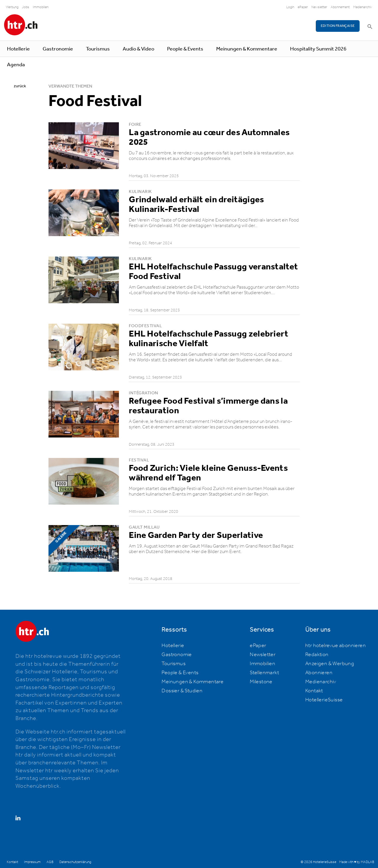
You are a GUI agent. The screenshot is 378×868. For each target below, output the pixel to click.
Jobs (26, 7)
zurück (20, 86)
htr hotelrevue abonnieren (335, 646)
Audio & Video (138, 49)
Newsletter (319, 7)
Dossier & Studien (182, 691)
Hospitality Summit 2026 (318, 49)
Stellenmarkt (264, 673)
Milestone (261, 682)
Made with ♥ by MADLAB (357, 862)
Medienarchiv (363, 7)
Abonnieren (319, 673)
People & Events (185, 49)
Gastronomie (58, 49)
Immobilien (41, 7)
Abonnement (340, 7)
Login (290, 7)
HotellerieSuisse (324, 700)
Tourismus (98, 49)
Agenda (16, 65)
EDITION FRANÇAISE (338, 26)
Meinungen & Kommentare (247, 49)
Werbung (12, 7)
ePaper (303, 7)
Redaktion (317, 655)
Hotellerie (18, 49)
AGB (50, 862)
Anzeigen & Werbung (330, 664)
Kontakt (314, 691)
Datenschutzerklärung (75, 862)
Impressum (32, 862)
